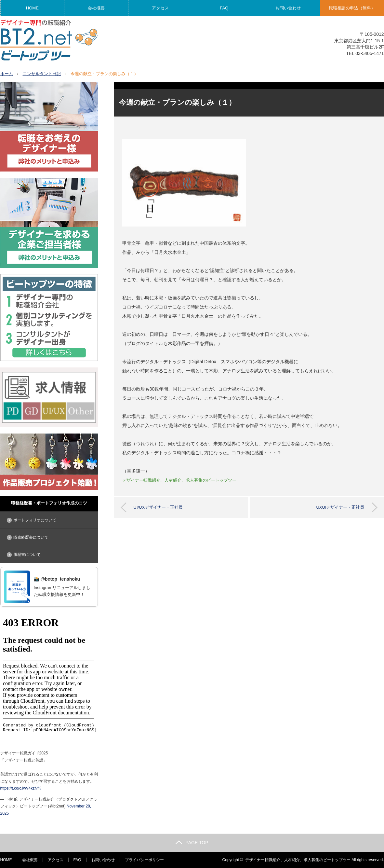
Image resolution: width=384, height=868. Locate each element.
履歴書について (27, 555)
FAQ (224, 8)
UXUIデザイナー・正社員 (340, 507)
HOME (32, 8)
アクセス (160, 8)
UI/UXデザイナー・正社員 (158, 507)
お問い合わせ (288, 8)
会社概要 (96, 8)
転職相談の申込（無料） (352, 8)
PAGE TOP (192, 843)
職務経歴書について (31, 537)
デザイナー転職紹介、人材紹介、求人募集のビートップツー (179, 480)
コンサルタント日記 (42, 74)
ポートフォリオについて (35, 520)
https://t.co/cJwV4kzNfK (21, 788)
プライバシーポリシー (144, 860)
